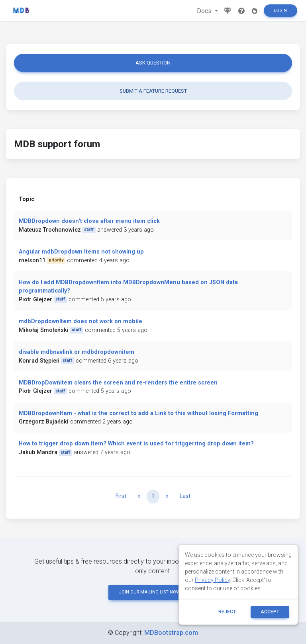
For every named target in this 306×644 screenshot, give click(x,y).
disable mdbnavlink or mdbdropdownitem (76, 352)
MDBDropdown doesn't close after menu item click (89, 221)
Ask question (153, 63)
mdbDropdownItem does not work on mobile (80, 321)
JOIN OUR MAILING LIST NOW (153, 592)
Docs (205, 11)
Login (280, 11)
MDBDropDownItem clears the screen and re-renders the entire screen (118, 383)
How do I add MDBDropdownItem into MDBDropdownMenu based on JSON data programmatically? (128, 287)
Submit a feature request (153, 91)
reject (227, 612)
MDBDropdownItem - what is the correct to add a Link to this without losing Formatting (138, 413)
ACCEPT (270, 612)
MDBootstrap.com (171, 633)
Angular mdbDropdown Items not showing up (81, 252)
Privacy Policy (212, 580)
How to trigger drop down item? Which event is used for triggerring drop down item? (136, 444)
